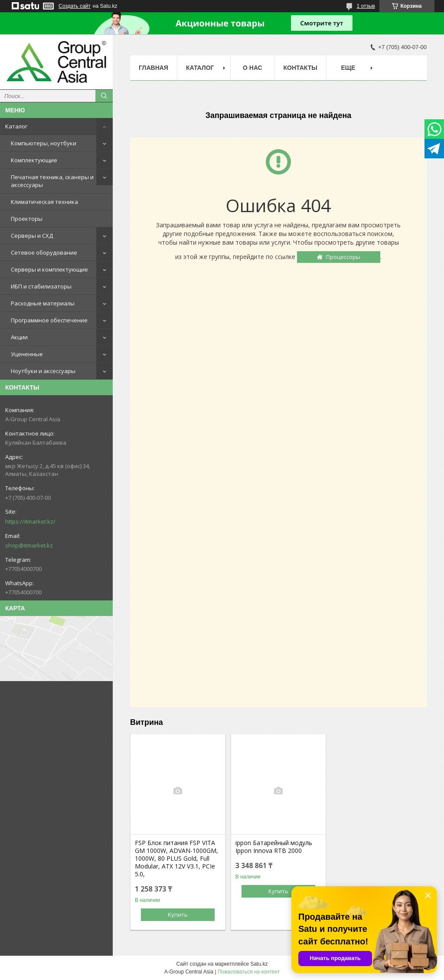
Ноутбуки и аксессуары (43, 371)
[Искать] (104, 96)
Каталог (16, 126)
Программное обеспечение (49, 320)
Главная (153, 68)
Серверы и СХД (32, 236)
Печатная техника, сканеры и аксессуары (52, 181)
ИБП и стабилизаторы (41, 286)
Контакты (300, 68)
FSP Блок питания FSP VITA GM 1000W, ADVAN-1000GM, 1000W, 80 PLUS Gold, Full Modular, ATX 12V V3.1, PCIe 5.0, (176, 859)
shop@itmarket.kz (29, 545)
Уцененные (27, 354)
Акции (19, 337)
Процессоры (343, 257)
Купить (178, 914)
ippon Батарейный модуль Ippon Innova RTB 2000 (274, 847)
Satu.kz (259, 964)
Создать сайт (75, 6)
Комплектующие (34, 160)
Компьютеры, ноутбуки (44, 143)
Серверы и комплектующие (49, 269)
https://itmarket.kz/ (30, 521)
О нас (253, 68)
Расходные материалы (43, 303)
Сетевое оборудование (44, 252)
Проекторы (27, 219)
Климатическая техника (44, 202)
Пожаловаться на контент (249, 972)
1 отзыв (366, 6)
